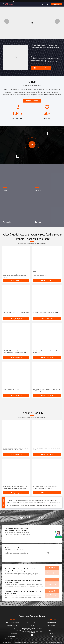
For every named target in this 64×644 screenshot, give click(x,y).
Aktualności (52, 631)
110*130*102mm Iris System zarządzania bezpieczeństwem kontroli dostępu (25, 498)
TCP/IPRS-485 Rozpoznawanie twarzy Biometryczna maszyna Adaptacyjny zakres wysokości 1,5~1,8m (31, 506)
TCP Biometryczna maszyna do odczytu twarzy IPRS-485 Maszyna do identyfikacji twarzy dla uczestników (32, 501)
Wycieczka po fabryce (52, 625)
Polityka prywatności (52, 639)
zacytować (56, 4)
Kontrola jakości (52, 628)
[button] (28, 38)
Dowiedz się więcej (32, 101)
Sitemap (52, 636)
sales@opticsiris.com (47, 1)
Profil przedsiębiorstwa (52, 623)
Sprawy (52, 633)
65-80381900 (58, 1)
